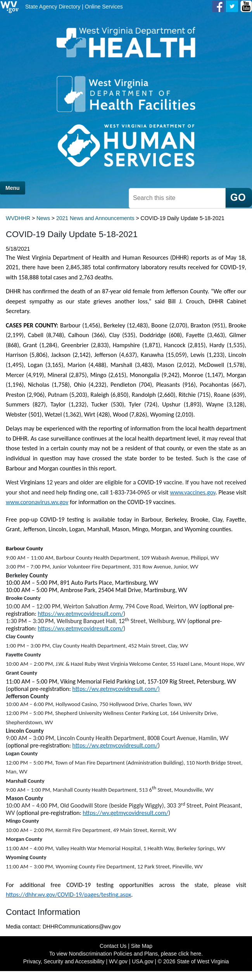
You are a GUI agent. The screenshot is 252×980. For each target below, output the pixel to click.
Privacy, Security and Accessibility (64, 961)
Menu (13, 188)
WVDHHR (18, 218)
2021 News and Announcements (95, 218)
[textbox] (177, 198)
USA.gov (142, 961)
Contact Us (113, 946)
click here (190, 954)
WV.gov (118, 961)
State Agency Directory (53, 7)
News (43, 218)
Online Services (104, 7)
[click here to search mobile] (239, 198)
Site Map (142, 946)
